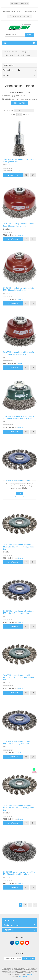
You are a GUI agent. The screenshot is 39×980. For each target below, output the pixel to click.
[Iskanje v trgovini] (15, 35)
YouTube (27, 943)
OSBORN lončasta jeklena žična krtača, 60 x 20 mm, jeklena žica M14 (19, 353)
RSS (22, 943)
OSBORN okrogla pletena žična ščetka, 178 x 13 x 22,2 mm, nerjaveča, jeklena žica (19, 808)
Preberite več (19, 497)
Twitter (17, 943)
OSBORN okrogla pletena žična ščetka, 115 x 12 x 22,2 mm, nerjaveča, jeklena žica (19, 547)
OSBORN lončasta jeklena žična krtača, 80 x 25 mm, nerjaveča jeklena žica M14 (19, 417)
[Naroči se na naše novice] (13, 958)
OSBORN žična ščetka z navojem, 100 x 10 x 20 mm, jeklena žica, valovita (19, 873)
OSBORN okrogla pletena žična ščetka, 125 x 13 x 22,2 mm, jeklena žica (19, 612)
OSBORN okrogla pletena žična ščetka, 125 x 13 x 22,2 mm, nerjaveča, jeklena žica (19, 677)
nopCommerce (23, 977)
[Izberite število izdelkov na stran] (19, 115)
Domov (6, 52)
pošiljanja (29, 974)
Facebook (12, 943)
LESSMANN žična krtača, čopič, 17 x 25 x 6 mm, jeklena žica (19, 161)
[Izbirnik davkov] (19, 4)
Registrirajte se (9, 12)
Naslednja (35, 905)
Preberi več (19, 103)
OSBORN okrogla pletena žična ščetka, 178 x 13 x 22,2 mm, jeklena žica (19, 743)
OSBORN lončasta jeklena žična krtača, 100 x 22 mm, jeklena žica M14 (19, 225)
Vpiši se (20, 12)
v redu (19, 493)
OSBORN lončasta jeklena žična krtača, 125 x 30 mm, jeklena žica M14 (19, 289)
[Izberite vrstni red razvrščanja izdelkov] (24, 110)
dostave (20, 171)
